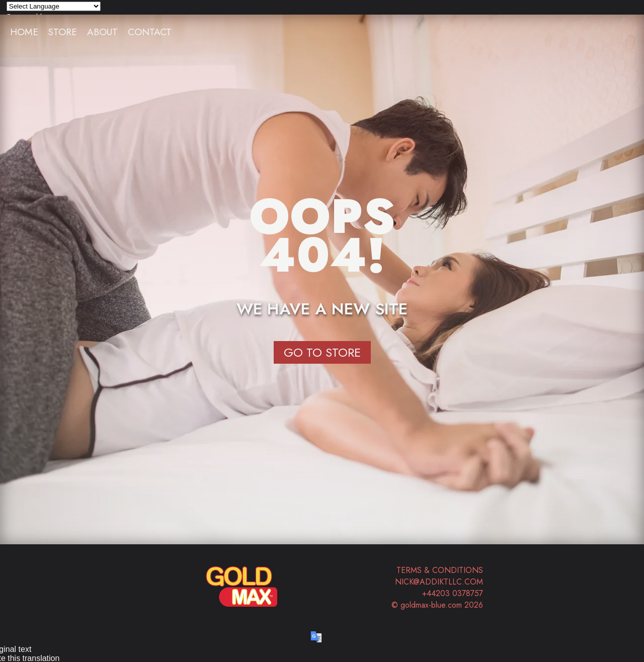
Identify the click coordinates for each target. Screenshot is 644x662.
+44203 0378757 (453, 593)
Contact (150, 32)
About (102, 32)
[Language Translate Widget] (54, 6)
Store (63, 32)
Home (24, 32)
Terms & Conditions (440, 570)
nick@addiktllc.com (439, 582)
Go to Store (322, 352)
